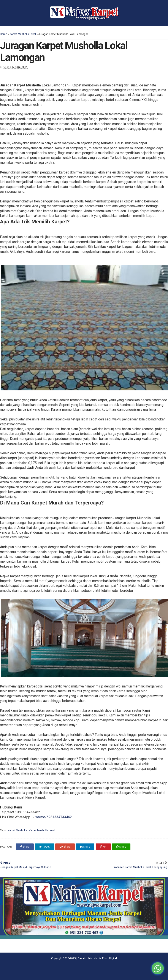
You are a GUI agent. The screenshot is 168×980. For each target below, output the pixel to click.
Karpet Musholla (18, 830)
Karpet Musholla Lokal (23, 34)
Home (4, 34)
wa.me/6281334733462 (54, 817)
